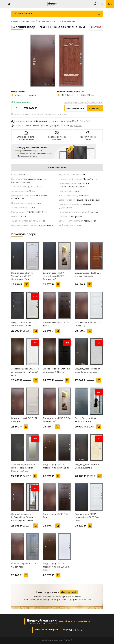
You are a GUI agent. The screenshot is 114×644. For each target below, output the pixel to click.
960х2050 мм (65, 95)
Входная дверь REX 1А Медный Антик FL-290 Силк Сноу (56, 567)
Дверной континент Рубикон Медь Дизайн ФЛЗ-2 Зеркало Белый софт (25, 517)
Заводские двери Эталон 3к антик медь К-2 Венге (57, 370)
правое (31, 95)
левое (16, 95)
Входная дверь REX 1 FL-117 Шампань (24, 420)
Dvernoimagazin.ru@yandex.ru (74, 621)
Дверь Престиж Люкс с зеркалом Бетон (86, 420)
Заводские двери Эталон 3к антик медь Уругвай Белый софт (25, 372)
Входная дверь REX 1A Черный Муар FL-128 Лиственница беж (22, 276)
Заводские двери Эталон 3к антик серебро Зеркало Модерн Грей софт (25, 468)
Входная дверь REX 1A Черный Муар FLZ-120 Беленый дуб (54, 276)
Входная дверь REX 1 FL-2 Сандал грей (23, 565)
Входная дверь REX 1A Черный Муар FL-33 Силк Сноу (87, 517)
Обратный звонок (94, 102)
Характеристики (57, 167)
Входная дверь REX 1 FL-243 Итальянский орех (88, 275)
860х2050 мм (86, 95)
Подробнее (85, 121)
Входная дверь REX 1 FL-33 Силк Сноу (88, 324)
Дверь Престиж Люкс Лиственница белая (22, 324)
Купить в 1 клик (75, 108)
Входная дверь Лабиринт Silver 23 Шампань (87, 466)
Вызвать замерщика (74, 102)
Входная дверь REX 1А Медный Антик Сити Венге (56, 466)
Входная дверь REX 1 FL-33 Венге (56, 516)
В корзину (95, 108)
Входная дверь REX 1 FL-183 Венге (56, 324)
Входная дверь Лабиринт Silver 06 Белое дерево (87, 370)
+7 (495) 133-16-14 (72, 630)
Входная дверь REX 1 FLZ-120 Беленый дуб (57, 420)
